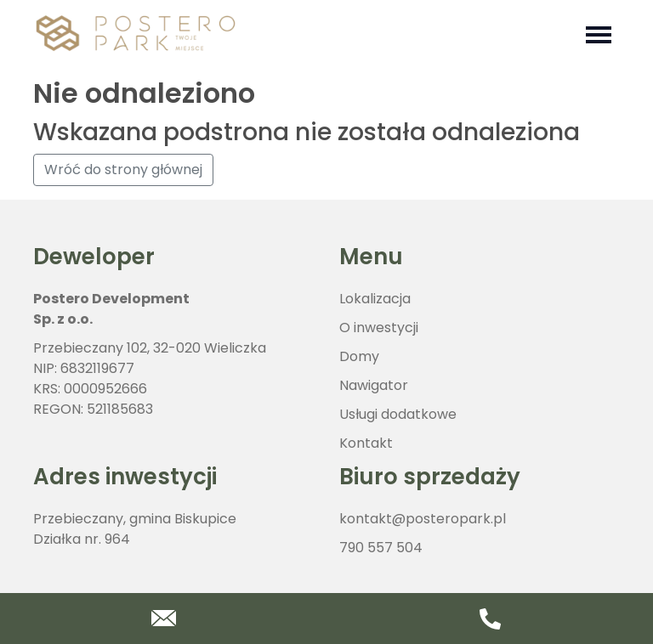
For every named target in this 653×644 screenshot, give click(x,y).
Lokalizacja (375, 299)
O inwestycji (379, 328)
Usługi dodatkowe (398, 414)
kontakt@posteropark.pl (423, 519)
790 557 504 (381, 548)
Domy (359, 356)
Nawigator (374, 385)
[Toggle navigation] (599, 33)
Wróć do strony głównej (123, 169)
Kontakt (366, 443)
